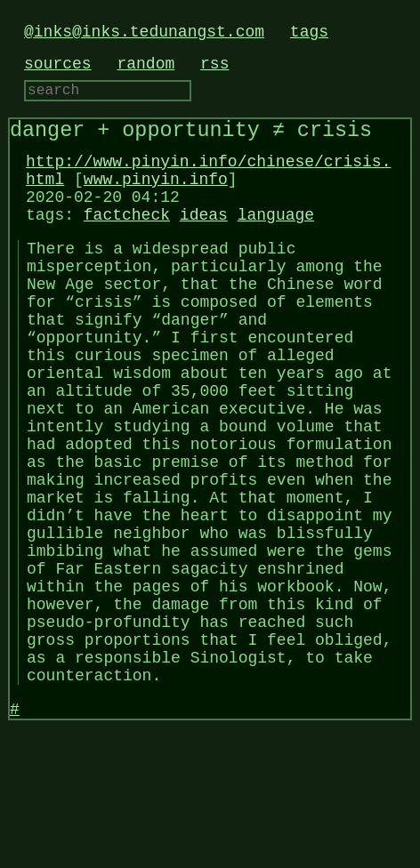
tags (309, 32)
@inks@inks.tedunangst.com (144, 32)
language (276, 237)
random (145, 64)
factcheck (127, 237)
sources (58, 64)
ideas (204, 237)
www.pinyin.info (156, 194)
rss (214, 64)
